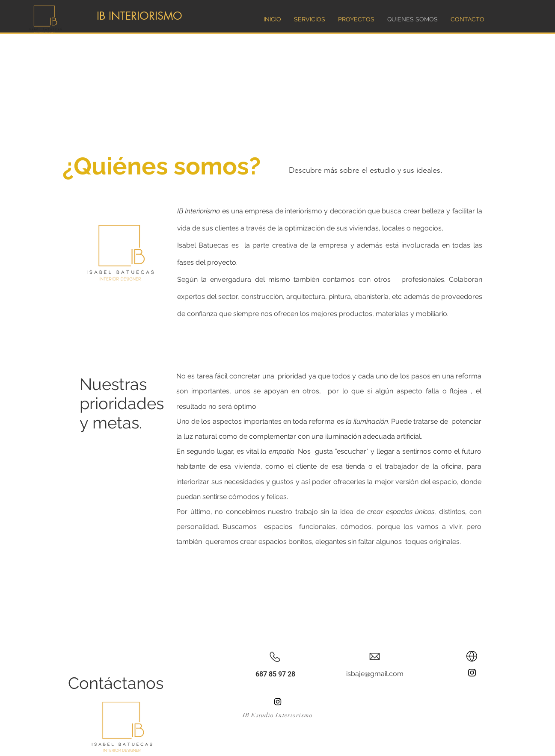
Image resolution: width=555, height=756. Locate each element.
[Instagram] (472, 673)
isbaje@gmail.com (375, 674)
